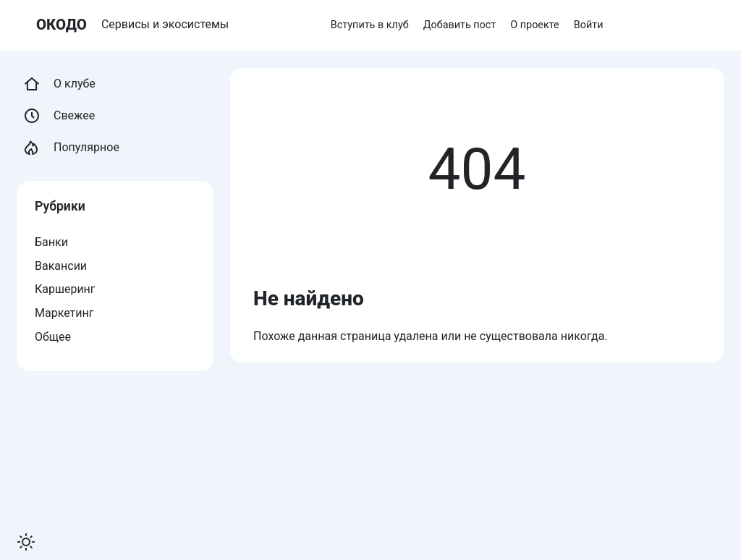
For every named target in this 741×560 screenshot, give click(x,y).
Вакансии (61, 266)
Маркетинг (64, 313)
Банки (51, 242)
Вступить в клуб (370, 25)
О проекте (534, 25)
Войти (589, 25)
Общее (53, 337)
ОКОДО (62, 25)
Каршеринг (65, 289)
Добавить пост (460, 25)
